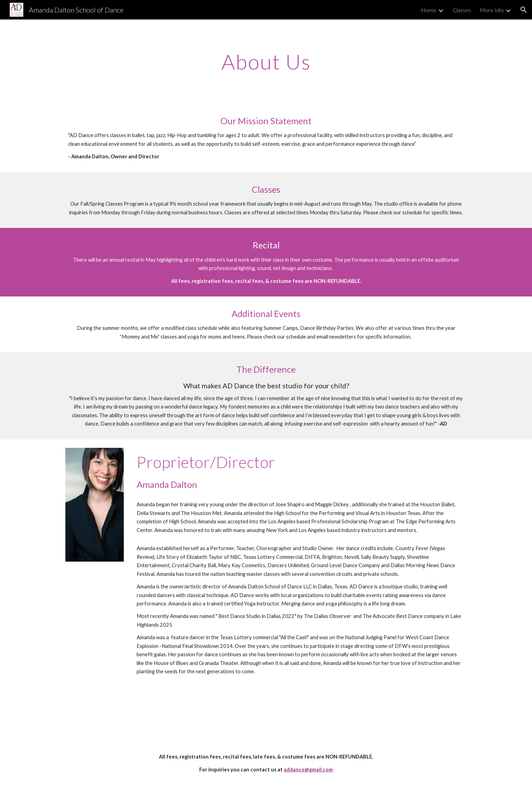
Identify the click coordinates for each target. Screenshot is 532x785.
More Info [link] (492, 10)
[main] (266, 62)
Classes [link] (462, 10)
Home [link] (429, 10)
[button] (524, 10)
